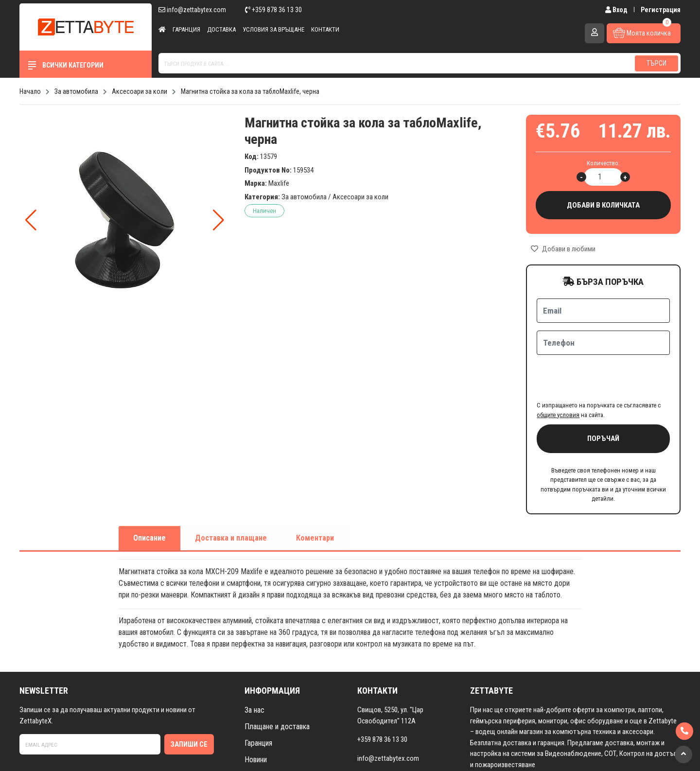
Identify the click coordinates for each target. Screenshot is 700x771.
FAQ (251, 755)
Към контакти (384, 739)
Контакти (325, 29)
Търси (656, 63)
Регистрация (661, 10)
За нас (254, 672)
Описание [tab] (149, 500)
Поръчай (603, 401)
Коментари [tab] (315, 500)
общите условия (558, 377)
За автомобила (304, 197)
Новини (256, 722)
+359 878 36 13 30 (273, 10)
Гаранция (186, 29)
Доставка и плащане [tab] (231, 500)
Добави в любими (563, 249)
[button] (219, 220)
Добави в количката (603, 205)
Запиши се (189, 706)
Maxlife (279, 183)
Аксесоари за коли (360, 197)
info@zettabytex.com (192, 10)
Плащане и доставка (277, 689)
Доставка (221, 29)
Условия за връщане (273, 29)
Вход (617, 10)
